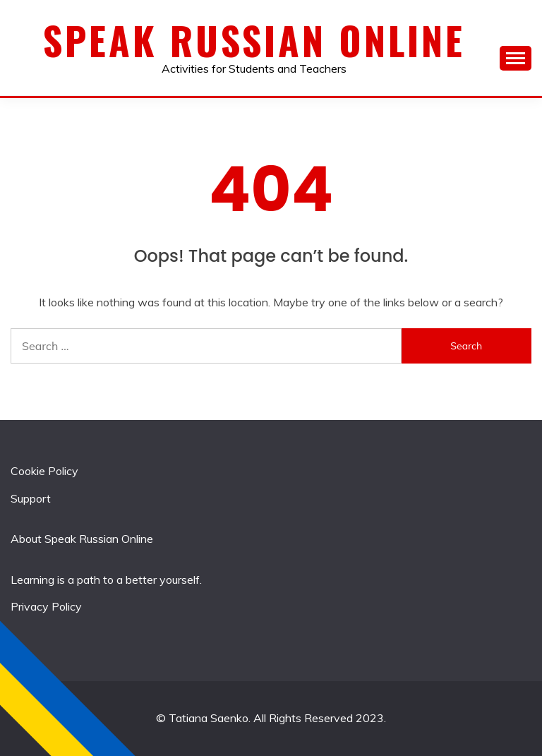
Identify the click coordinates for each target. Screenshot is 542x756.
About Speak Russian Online (82, 539)
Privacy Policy (46, 606)
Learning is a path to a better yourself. (106, 580)
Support (31, 498)
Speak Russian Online (254, 40)
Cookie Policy (44, 471)
